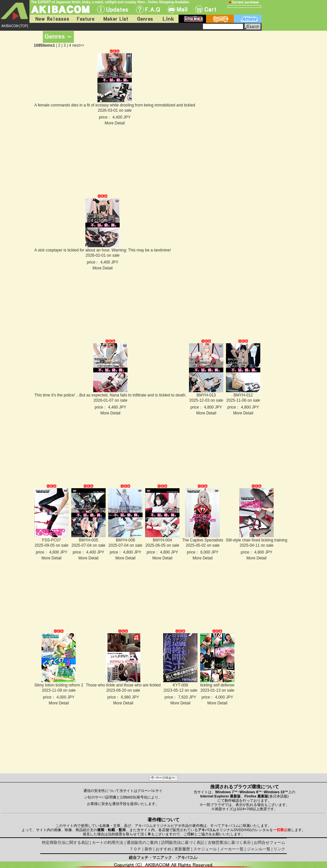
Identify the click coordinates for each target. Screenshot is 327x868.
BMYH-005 (88, 540)
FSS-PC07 (52, 540)
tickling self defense (217, 685)
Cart (206, 9)
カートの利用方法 (108, 843)
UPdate (113, 9)
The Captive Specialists (203, 540)
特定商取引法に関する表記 (65, 843)
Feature (85, 19)
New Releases (51, 19)
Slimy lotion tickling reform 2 (59, 685)
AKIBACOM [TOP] (15, 26)
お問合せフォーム (269, 843)
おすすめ (163, 849)
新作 (148, 849)
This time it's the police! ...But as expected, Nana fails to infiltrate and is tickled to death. (110, 395)
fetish (192, 19)
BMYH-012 (243, 395)
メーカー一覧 (232, 849)
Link (168, 19)
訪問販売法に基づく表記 (183, 843)
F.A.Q (148, 9)
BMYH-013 (206, 395)
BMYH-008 (125, 540)
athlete (248, 19)
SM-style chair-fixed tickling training (256, 540)
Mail (178, 9)
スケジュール (205, 849)
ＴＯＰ (135, 849)
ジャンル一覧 (259, 849)
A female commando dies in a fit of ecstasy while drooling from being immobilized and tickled (115, 105)
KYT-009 (180, 685)
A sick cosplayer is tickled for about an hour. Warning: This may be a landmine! (103, 250)
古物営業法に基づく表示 (229, 843)
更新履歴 (182, 849)
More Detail (115, 123)
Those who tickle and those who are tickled (123, 685)
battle (220, 19)
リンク (279, 849)
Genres (145, 19)
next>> (78, 45)
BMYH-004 (162, 540)
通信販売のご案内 (142, 843)
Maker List (115, 19)
